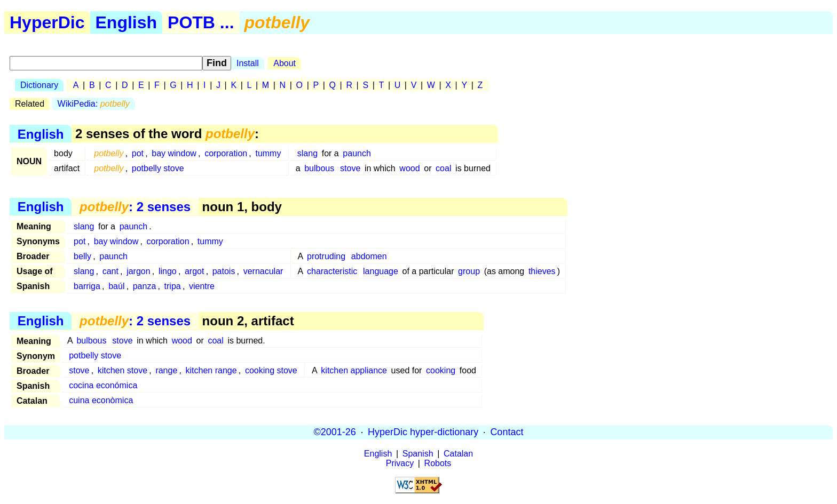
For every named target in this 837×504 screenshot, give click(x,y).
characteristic (332, 271)
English (127, 22)
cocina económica (103, 385)
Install (248, 63)
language (381, 271)
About (285, 63)
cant (110, 271)
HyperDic (47, 22)
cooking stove (271, 370)
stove (350, 168)
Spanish (418, 454)
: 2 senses (135, 207)
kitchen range (211, 370)
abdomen (369, 256)
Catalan (458, 454)
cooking (441, 370)
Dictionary (39, 85)
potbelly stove (158, 168)
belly (82, 256)
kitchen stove (123, 370)
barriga (87, 286)
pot (138, 153)
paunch (357, 153)
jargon (138, 271)
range (166, 370)
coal (443, 168)
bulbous (319, 168)
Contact (507, 432)
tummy (268, 153)
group (469, 271)
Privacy (400, 463)
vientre (202, 286)
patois (224, 271)
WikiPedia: (94, 104)
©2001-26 (335, 432)
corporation (226, 153)
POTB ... (201, 22)
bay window (174, 153)
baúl (116, 286)
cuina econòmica (101, 400)
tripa (173, 286)
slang (307, 153)
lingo (168, 271)
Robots (438, 463)
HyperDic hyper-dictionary (423, 432)
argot (194, 271)
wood (409, 168)
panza (145, 286)
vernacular (263, 271)
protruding (326, 256)
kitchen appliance (354, 370)
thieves (542, 271)
